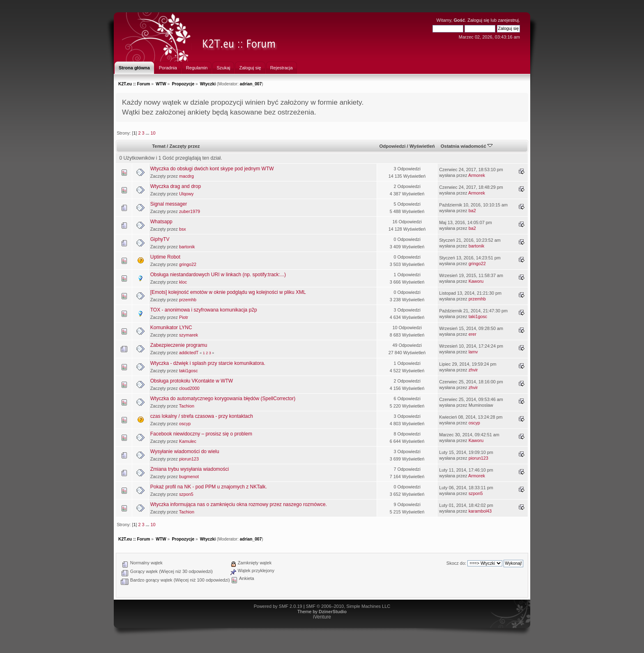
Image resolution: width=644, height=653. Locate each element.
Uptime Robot (165, 257)
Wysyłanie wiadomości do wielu (185, 451)
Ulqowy (186, 194)
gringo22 (188, 264)
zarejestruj (508, 20)
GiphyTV (160, 239)
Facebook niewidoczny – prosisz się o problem (201, 434)
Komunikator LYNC (171, 328)
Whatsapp (161, 222)
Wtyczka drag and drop (176, 186)
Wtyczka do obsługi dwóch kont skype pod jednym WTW (212, 169)
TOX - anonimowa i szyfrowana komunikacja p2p (204, 310)
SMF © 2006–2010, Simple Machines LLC (348, 606)
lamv (473, 352)
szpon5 (186, 494)
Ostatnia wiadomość (467, 146)
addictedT (189, 353)
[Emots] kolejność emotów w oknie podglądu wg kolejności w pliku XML (228, 292)
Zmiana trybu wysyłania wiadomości (190, 469)
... (148, 133)
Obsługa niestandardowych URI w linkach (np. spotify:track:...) (218, 275)
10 (153, 133)
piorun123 (189, 459)
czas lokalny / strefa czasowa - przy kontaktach (202, 416)
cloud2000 (189, 388)
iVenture (322, 617)
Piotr (184, 317)
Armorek (477, 175)
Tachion (187, 406)
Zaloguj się (478, 20)
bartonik (187, 247)
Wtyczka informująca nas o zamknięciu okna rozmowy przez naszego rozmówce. (239, 504)
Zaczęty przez (184, 146)
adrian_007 (251, 84)
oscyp (185, 424)
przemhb (188, 300)
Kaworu (476, 281)
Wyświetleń (422, 146)
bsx (183, 229)
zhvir (473, 370)
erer (473, 334)
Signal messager (169, 204)
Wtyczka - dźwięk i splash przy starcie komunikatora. (208, 363)
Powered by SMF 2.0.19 (278, 606)
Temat (159, 146)
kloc (183, 282)
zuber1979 (190, 211)
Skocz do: (456, 563)
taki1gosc (478, 316)
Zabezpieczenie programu (179, 345)
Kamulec (188, 441)
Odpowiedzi (392, 146)
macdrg (186, 176)
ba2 (472, 211)
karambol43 (480, 511)
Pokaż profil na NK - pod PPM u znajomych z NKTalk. (209, 487)
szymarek (189, 335)
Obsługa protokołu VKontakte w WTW (192, 381)
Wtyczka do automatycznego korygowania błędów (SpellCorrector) (223, 399)
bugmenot (189, 477)
